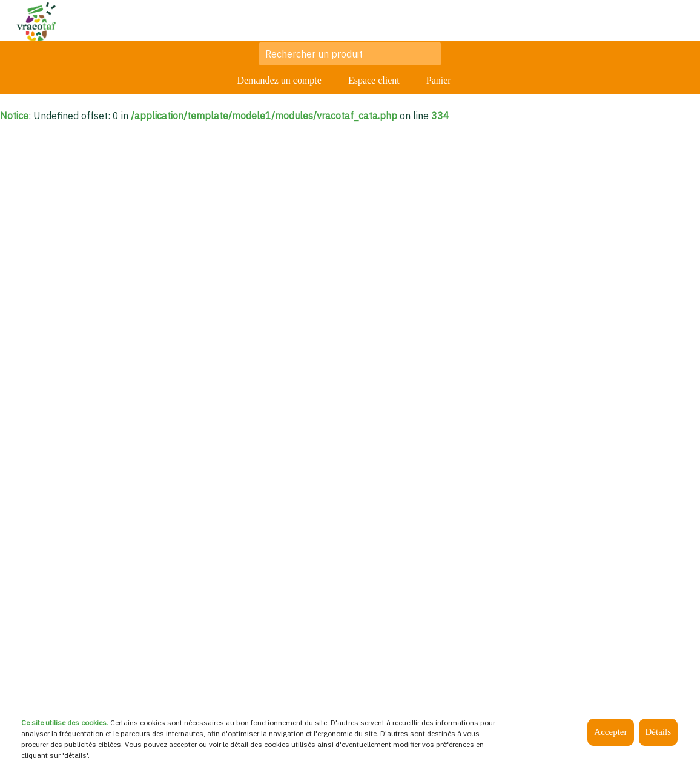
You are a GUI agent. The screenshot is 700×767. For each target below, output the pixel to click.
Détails (659, 732)
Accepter (610, 732)
